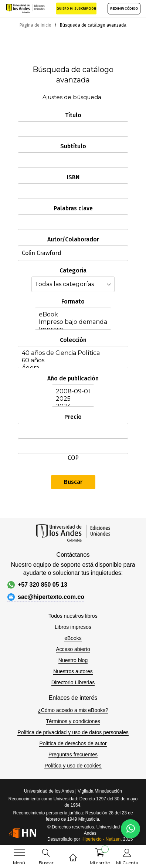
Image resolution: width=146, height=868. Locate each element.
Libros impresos (73, 627)
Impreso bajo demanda (73, 322)
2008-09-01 (73, 391)
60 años (73, 360)
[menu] (19, 853)
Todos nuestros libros (73, 616)
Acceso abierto (73, 649)
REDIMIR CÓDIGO (124, 9)
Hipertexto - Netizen (101, 839)
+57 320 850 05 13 (37, 585)
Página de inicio (36, 25)
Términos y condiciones (73, 721)
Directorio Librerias (73, 682)
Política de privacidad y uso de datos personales (73, 732)
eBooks (73, 638)
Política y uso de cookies (73, 766)
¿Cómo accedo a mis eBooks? (73, 710)
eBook (73, 315)
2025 (73, 399)
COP (73, 458)
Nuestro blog (73, 660)
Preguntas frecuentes (73, 755)
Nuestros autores (73, 671)
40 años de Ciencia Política (73, 353)
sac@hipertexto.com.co (46, 597)
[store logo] (25, 8)
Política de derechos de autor (73, 743)
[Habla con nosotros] (130, 829)
